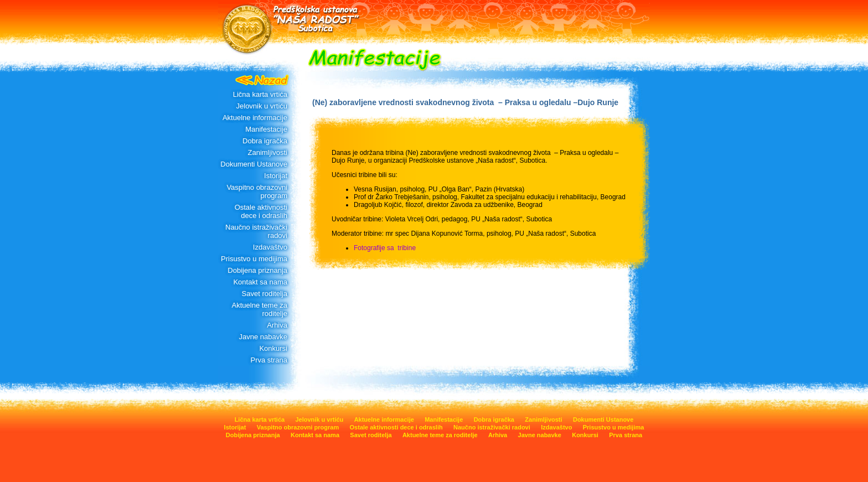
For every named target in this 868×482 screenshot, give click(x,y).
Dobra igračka (265, 141)
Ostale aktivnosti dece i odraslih (261, 211)
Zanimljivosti (267, 152)
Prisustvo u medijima (254, 259)
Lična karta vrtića (260, 94)
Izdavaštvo (270, 247)
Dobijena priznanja (257, 270)
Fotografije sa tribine (385, 248)
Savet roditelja (265, 294)
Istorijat (276, 176)
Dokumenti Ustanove (254, 164)
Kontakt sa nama (260, 282)
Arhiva (277, 325)
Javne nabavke (263, 337)
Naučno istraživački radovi (256, 231)
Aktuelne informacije (255, 118)
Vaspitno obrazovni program (257, 191)
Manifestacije (266, 129)
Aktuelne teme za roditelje (260, 309)
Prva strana (269, 360)
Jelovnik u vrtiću (262, 106)
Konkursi (273, 348)
